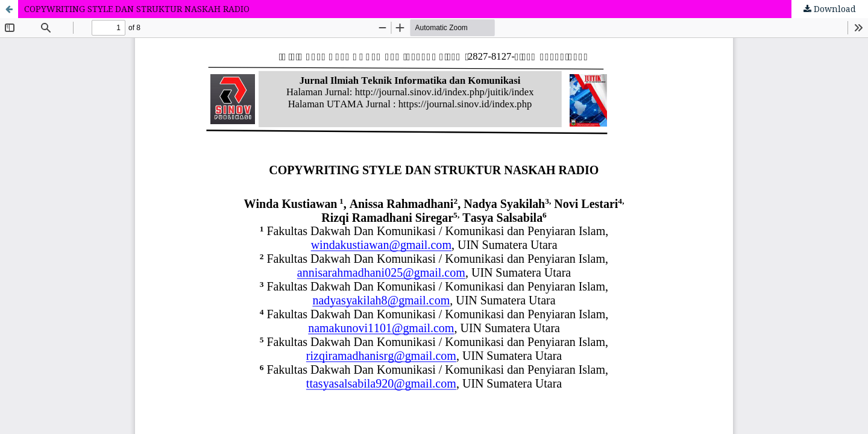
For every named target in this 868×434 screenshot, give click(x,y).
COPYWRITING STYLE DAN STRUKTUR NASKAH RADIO (137, 9)
